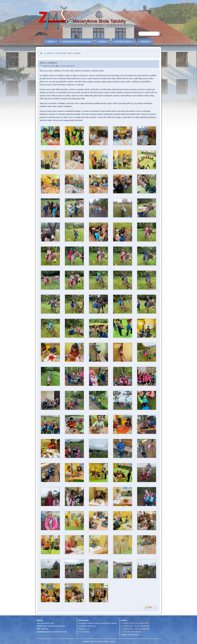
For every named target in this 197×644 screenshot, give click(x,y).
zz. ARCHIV (49, 53)
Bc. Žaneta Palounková (67, 66)
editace (106, 641)
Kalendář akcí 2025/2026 (77, 42)
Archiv (145, 42)
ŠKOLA (103, 42)
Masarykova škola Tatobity (99, 21)
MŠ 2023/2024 (61, 53)
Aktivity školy (124, 42)
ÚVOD (51, 42)
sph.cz (112, 641)
